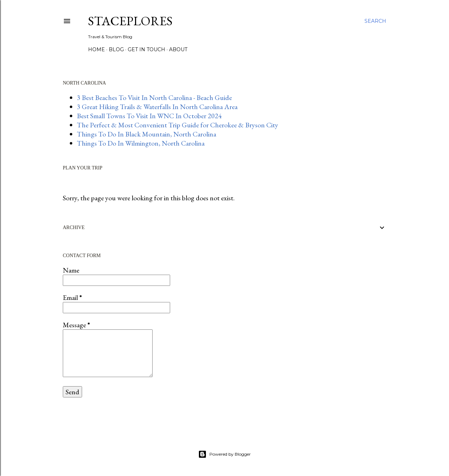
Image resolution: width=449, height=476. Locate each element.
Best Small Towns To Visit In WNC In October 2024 (149, 116)
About (178, 49)
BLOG (116, 49)
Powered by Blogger (224, 454)
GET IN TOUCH (146, 49)
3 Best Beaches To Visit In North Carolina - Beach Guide (154, 98)
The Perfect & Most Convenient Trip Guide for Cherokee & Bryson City (177, 125)
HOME (96, 49)
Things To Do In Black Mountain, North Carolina (146, 134)
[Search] (375, 21)
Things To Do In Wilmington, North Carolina (141, 143)
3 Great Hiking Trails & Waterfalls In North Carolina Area (157, 107)
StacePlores (130, 21)
